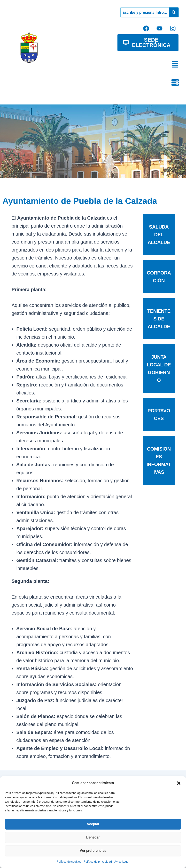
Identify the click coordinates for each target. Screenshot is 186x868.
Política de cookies (69, 862)
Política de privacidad (98, 862)
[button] (179, 783)
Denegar (93, 837)
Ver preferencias (93, 851)
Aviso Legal (122, 862)
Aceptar (93, 824)
